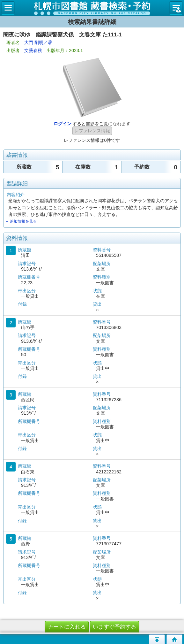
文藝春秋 (33, 50)
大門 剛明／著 (38, 42)
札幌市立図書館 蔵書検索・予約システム (92, 8)
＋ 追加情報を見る (21, 221)
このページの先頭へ (157, 639)
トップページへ (174, 639)
